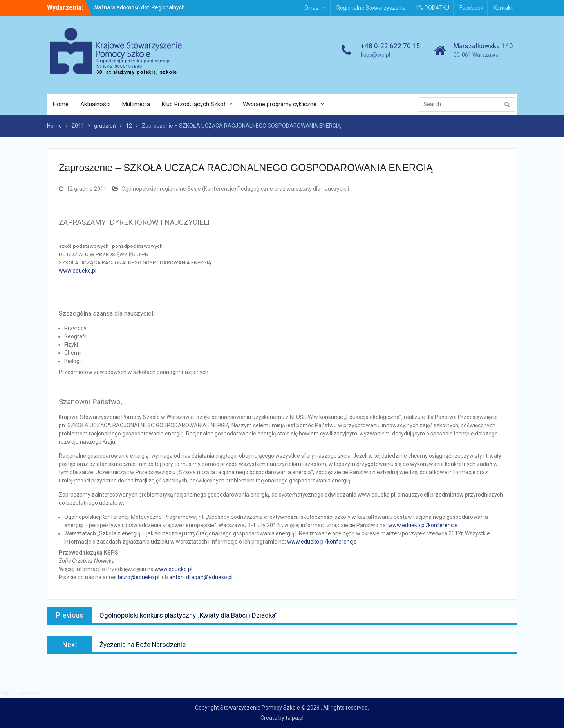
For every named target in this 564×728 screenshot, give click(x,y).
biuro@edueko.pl (139, 577)
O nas (311, 8)
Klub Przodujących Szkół (193, 104)
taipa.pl (295, 718)
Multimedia (136, 104)
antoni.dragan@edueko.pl (201, 577)
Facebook (471, 8)
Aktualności (95, 104)
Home (61, 104)
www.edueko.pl (78, 271)
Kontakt (503, 8)
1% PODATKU (433, 8)
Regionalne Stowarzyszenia (371, 8)
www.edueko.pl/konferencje (423, 525)
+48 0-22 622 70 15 (390, 46)
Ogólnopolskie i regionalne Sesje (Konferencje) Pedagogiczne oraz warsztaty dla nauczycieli (235, 189)
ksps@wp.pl (375, 55)
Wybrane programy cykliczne (280, 104)
